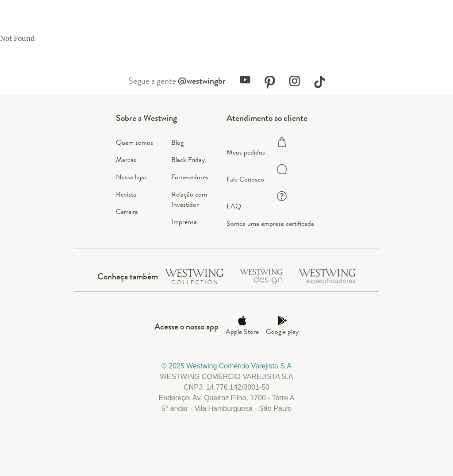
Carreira (127, 211)
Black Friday (188, 160)
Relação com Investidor (189, 199)
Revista (126, 194)
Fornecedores (190, 177)
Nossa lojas (131, 177)
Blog (177, 142)
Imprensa (184, 222)
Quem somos (134, 142)
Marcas (126, 160)
